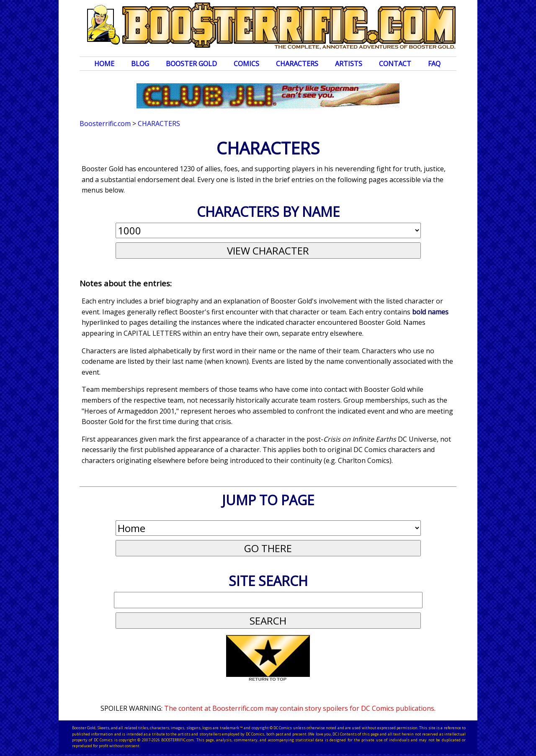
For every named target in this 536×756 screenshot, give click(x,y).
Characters (297, 64)
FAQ (434, 64)
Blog (140, 64)
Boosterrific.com (105, 123)
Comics (246, 64)
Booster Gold (191, 64)
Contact (395, 64)
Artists (349, 64)
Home (104, 64)
